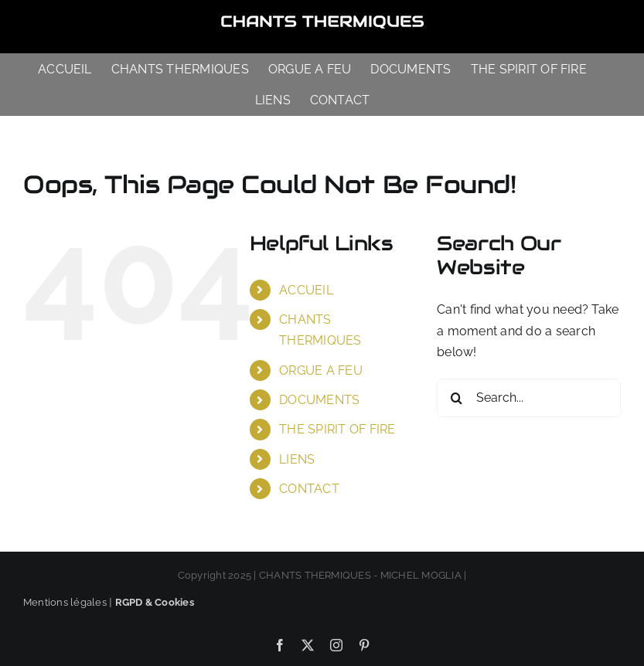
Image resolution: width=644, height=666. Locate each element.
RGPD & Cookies (155, 602)
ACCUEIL (306, 290)
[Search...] (529, 398)
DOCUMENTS (319, 400)
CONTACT (309, 489)
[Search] (456, 398)
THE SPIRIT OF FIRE (337, 429)
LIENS (297, 459)
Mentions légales (65, 602)
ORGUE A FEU (321, 370)
